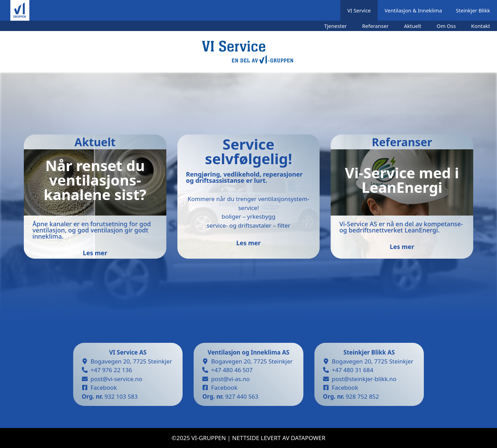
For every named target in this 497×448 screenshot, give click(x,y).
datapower (308, 438)
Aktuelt (413, 26)
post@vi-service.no (116, 379)
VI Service (359, 10)
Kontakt (481, 26)
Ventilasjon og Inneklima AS (249, 352)
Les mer (249, 243)
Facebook (104, 387)
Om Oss (446, 26)
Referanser (375, 26)
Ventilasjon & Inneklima (413, 10)
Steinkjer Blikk (473, 10)
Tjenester (335, 26)
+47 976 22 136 (111, 370)
